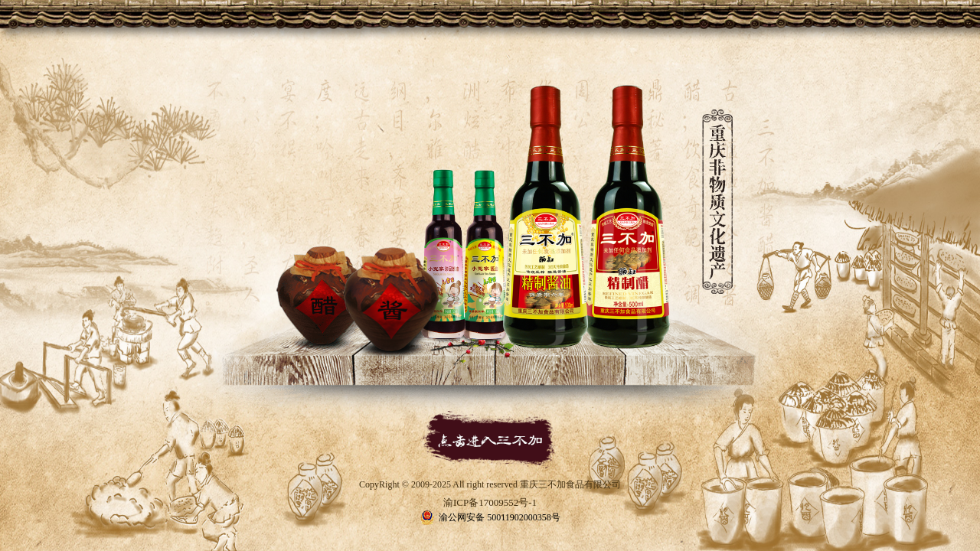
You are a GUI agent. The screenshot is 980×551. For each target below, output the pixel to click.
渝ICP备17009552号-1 (490, 502)
